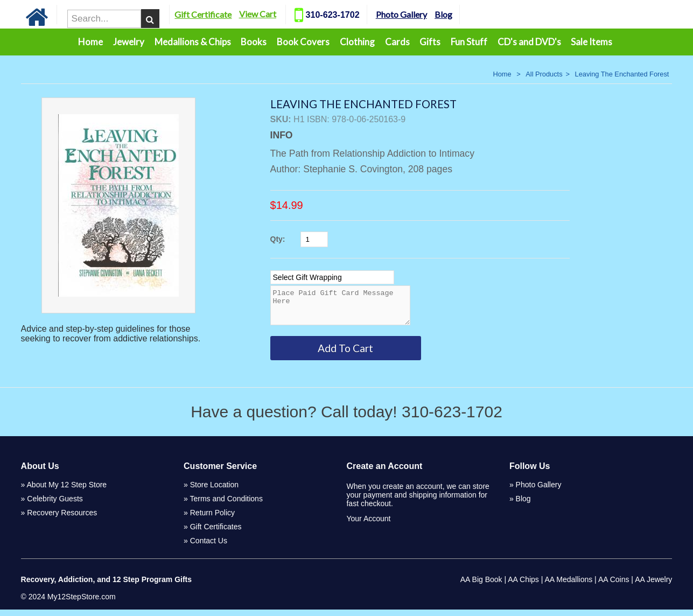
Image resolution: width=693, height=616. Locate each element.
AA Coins (614, 586)
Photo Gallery (413, 14)
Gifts (430, 42)
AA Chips (523, 586)
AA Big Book (481, 586)
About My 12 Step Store (67, 491)
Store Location (214, 491)
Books (254, 42)
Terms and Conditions (226, 505)
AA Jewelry (653, 586)
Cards (397, 42)
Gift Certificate (215, 14)
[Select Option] (332, 277)
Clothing (357, 42)
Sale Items (591, 42)
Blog (455, 14)
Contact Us (209, 547)
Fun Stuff (469, 42)
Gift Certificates (216, 533)
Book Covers (303, 42)
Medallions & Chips (193, 42)
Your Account (368, 525)
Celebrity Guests (55, 505)
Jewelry (129, 42)
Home (90, 42)
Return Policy (212, 519)
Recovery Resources (62, 519)
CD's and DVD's (529, 42)
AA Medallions (569, 586)
